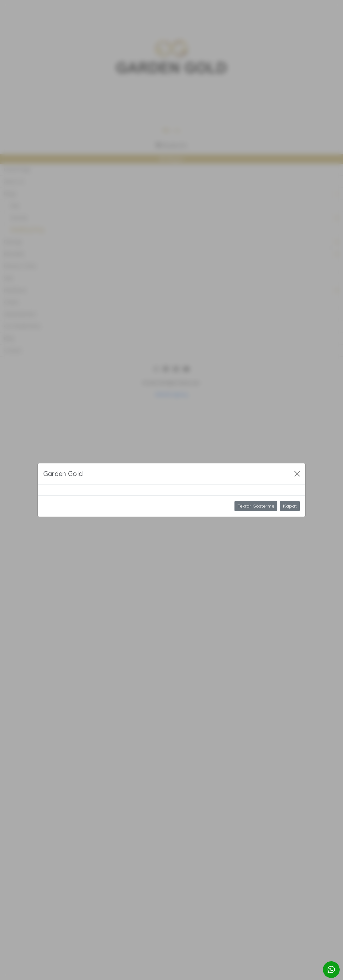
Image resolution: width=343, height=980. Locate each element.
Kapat (290, 506)
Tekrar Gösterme (256, 506)
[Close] (297, 474)
